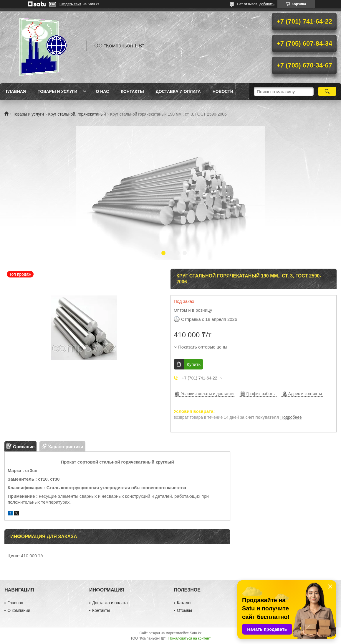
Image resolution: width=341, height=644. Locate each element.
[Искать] (327, 91)
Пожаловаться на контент (189, 638)
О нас (102, 91)
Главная (16, 91)
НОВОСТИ (223, 91)
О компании (19, 610)
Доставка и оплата (178, 91)
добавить (267, 4)
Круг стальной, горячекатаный (77, 114)
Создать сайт (70, 4)
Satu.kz (196, 633)
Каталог (184, 603)
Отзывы (184, 610)
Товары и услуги (58, 91)
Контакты (132, 91)
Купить (194, 364)
